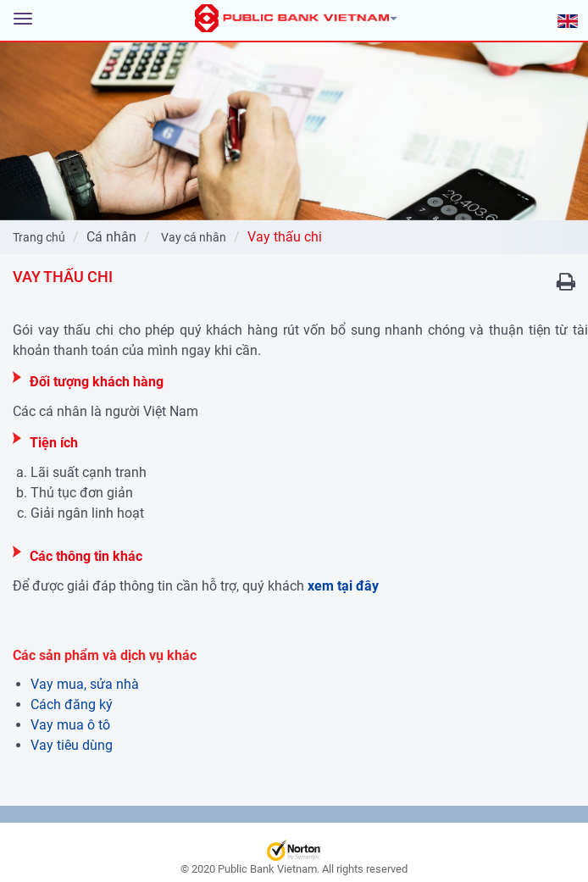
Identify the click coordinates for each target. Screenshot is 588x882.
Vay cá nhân (194, 237)
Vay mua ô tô (70, 725)
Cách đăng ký (72, 704)
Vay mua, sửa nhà (85, 684)
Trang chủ (39, 237)
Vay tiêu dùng (72, 745)
